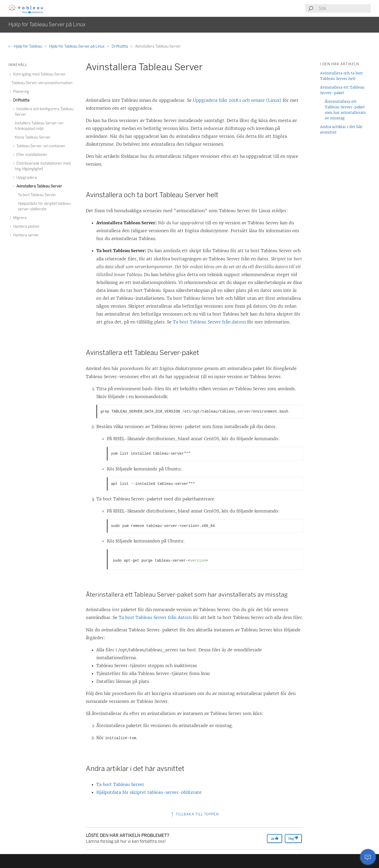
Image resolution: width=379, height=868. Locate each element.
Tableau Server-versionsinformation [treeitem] (42, 83)
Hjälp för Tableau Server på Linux (77, 46)
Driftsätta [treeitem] (21, 100)
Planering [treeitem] (20, 92)
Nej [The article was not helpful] (293, 838)
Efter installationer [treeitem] (31, 155)
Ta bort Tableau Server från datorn (209, 322)
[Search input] (344, 8)
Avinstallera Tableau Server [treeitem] (38, 186)
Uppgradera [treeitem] (26, 178)
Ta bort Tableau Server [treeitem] (37, 195)
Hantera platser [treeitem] (26, 227)
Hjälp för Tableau (26, 46)
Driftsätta (120, 46)
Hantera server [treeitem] (25, 235)
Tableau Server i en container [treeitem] (40, 146)
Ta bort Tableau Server (120, 784)
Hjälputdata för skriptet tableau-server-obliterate (149, 792)
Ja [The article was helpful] (275, 838)
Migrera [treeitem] (19, 218)
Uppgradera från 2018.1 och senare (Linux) (237, 100)
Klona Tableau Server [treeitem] (33, 137)
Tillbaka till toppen (195, 814)
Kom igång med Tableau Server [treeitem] (39, 74)
